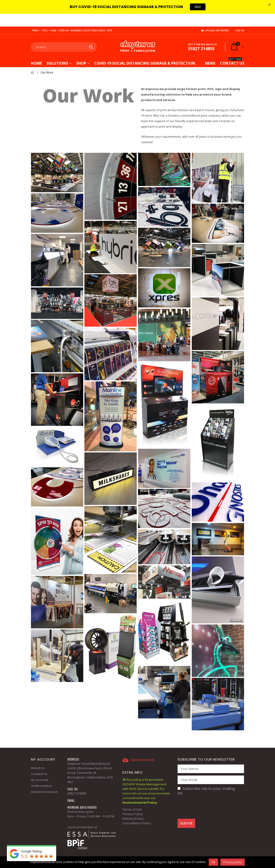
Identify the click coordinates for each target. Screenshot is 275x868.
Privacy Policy (133, 801)
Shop (81, 50)
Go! (198, 7)
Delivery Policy (133, 806)
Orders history (42, 773)
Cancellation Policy (137, 810)
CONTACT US (232, 50)
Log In (240, 18)
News (210, 50)
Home (36, 50)
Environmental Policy (140, 790)
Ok (213, 862)
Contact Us (39, 761)
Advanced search (44, 779)
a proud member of (82, 814)
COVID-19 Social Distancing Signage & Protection (145, 50)
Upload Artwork (215, 18)
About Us (38, 755)
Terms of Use (132, 797)
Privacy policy (233, 862)
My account (40, 767)
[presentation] (212, 795)
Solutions (57, 50)
